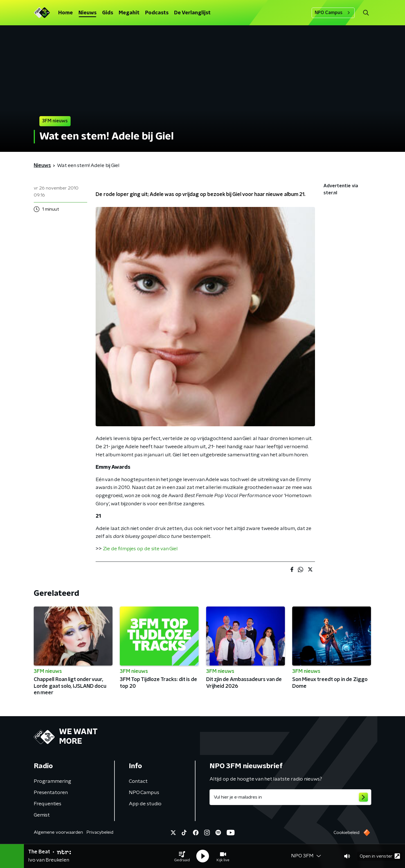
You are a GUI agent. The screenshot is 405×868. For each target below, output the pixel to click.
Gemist (42, 815)
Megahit (129, 13)
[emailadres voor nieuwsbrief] (290, 797)
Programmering (52, 781)
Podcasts (157, 13)
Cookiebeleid (346, 833)
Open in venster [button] (380, 856)
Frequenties (48, 804)
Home (66, 13)
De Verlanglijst (192, 13)
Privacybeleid (100, 832)
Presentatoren (51, 793)
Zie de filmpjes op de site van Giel (140, 549)
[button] (182, 856)
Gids (108, 13)
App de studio (145, 804)
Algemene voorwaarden (58, 832)
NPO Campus (333, 13)
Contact (138, 781)
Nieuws (87, 13)
